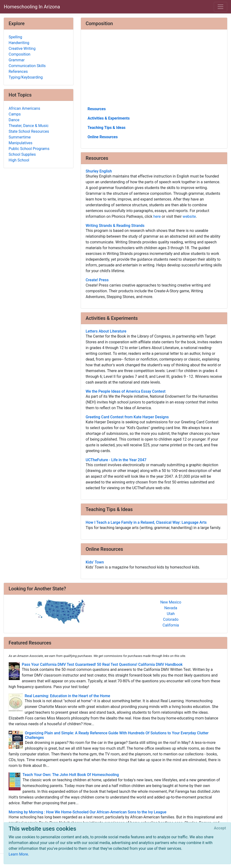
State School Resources (29, 131)
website (189, 216)
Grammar (17, 60)
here (157, 216)
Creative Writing (22, 49)
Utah (171, 614)
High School (19, 160)
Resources (97, 109)
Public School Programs (29, 149)
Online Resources (103, 137)
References (18, 72)
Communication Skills (27, 66)
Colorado (171, 619)
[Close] (220, 828)
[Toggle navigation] (220, 7)
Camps (15, 114)
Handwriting (19, 43)
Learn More (18, 854)
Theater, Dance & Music (29, 126)
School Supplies (22, 154)
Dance (14, 120)
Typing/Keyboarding (26, 77)
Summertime (20, 137)
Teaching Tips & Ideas (107, 128)
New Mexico (171, 602)
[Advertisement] (154, 70)
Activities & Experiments (109, 118)
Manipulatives (20, 143)
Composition (20, 54)
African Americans (24, 108)
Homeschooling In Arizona (32, 7)
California (171, 625)
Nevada (171, 608)
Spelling (15, 37)
